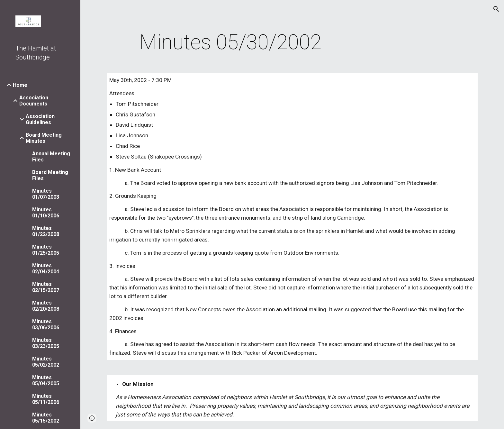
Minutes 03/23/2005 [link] (46, 343)
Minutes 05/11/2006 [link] (46, 399)
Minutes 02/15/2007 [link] (46, 287)
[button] (496, 9)
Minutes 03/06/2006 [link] (46, 324)
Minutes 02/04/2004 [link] (46, 269)
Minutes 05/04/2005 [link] (46, 380)
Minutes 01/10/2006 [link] (46, 213)
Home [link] (20, 85)
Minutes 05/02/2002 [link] (46, 362)
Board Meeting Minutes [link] (44, 138)
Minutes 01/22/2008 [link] (46, 231)
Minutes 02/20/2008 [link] (46, 306)
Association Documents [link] (34, 101)
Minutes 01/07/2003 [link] (46, 194)
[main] (230, 42)
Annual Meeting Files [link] (51, 157)
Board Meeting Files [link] (50, 175)
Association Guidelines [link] (40, 119)
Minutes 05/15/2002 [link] (46, 418)
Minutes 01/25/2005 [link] (46, 250)
